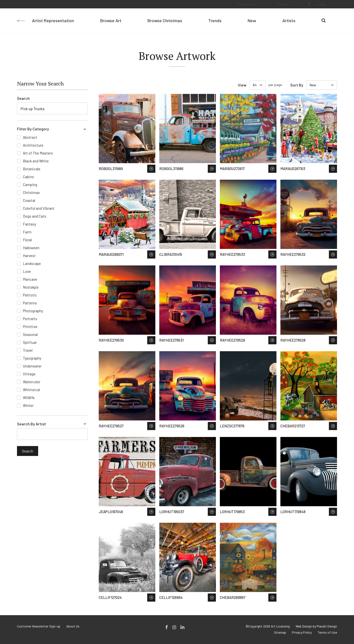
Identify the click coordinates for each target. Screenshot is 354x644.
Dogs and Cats (35, 216)
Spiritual (30, 342)
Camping (30, 185)
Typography (32, 358)
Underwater (32, 366)
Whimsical (31, 390)
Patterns (30, 303)
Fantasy (30, 224)
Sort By (297, 85)
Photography (33, 311)
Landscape (32, 263)
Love (27, 271)
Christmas (31, 192)
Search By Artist (32, 424)
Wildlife (29, 398)
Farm (27, 232)
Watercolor (32, 382)
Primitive (30, 327)
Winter (28, 405)
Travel (28, 350)
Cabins (28, 177)
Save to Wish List (151, 169)
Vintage (29, 374)
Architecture (33, 145)
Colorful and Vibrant (39, 208)
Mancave (30, 279)
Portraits (30, 319)
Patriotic (30, 295)
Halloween (31, 248)
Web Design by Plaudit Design (316, 626)
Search (23, 98)
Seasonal (30, 334)
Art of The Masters (38, 153)
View (242, 85)
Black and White (36, 161)
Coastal (29, 200)
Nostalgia (31, 287)
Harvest (29, 256)
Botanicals (32, 169)
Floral (27, 240)
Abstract (30, 137)
